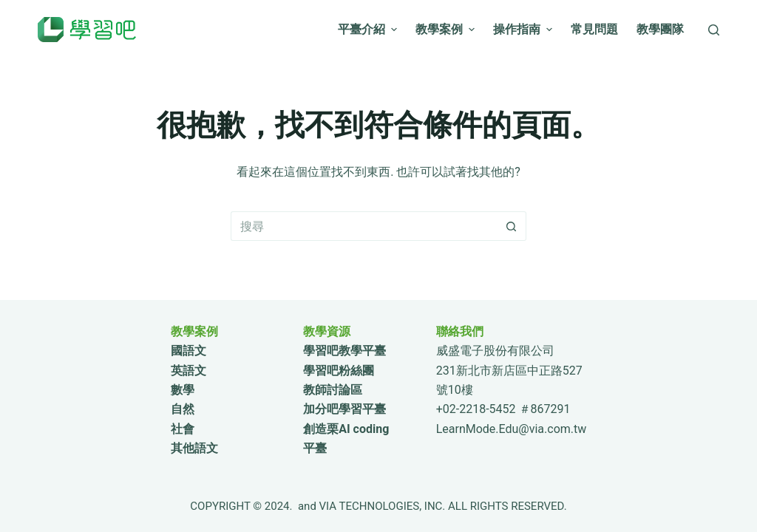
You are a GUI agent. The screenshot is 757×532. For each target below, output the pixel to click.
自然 (183, 409)
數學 (183, 390)
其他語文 (194, 448)
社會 (183, 429)
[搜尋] (714, 30)
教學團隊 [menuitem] (660, 29)
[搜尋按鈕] (512, 226)
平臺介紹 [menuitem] (369, 29)
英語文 (189, 371)
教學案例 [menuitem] (447, 29)
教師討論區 (333, 390)
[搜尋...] (364, 226)
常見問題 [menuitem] (594, 29)
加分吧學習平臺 (344, 409)
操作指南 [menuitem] (525, 29)
